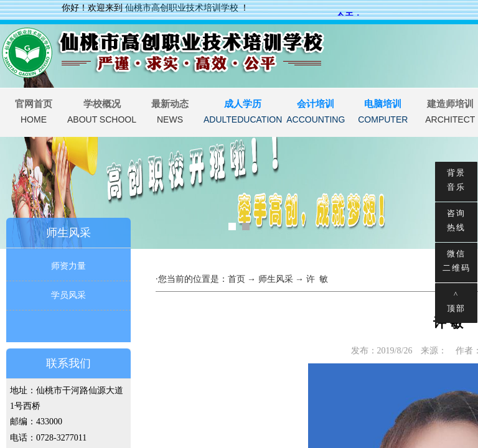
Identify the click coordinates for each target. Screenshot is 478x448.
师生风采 (276, 279)
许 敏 (317, 279)
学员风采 (68, 295)
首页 (237, 279)
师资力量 (68, 266)
